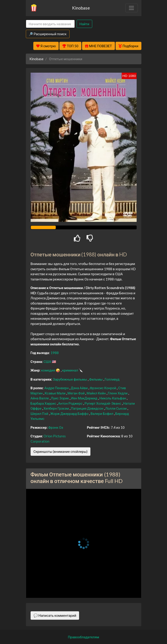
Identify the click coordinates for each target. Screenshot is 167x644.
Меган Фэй (76, 393)
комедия (48, 370)
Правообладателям (84, 637)
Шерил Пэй (40, 414)
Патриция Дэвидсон (87, 408)
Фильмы (96, 379)
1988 (55, 353)
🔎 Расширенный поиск (48, 34)
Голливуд (112, 379)
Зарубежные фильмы (70, 379)
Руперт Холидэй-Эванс (103, 403)
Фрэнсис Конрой (103, 388)
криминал (70, 370)
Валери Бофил (102, 414)
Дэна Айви (80, 388)
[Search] (50, 24)
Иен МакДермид (84, 398)
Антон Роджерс (71, 403)
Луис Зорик (60, 398)
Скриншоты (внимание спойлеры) (61, 451)
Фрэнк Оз (56, 427)
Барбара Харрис (44, 403)
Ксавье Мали (55, 393)
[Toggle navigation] (131, 8)
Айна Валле (40, 398)
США (48, 362)
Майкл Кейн (96, 393)
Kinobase (81, 8)
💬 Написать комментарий (55, 615)
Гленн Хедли (118, 393)
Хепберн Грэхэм (57, 408)
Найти (84, 24)
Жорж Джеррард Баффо (70, 414)
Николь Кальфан (113, 398)
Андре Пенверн (57, 388)
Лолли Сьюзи (116, 408)
